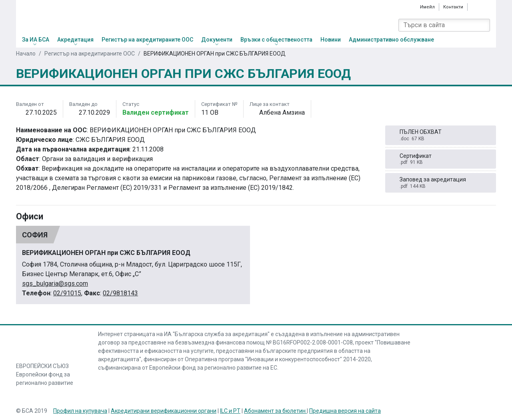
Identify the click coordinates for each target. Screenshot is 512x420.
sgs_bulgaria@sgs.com (55, 284)
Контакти (453, 7)
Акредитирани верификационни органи (164, 411)
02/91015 (67, 293)
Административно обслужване (391, 40)
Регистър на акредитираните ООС (147, 40)
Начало (26, 54)
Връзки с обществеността (276, 40)
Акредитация (75, 40)
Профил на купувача (80, 411)
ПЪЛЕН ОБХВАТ (441, 135)
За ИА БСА (36, 40)
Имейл (427, 7)
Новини (331, 40)
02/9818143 (120, 293)
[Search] (484, 25)
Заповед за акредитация (441, 183)
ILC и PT (230, 411)
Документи (217, 40)
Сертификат (441, 159)
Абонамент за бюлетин (275, 411)
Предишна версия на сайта (345, 411)
